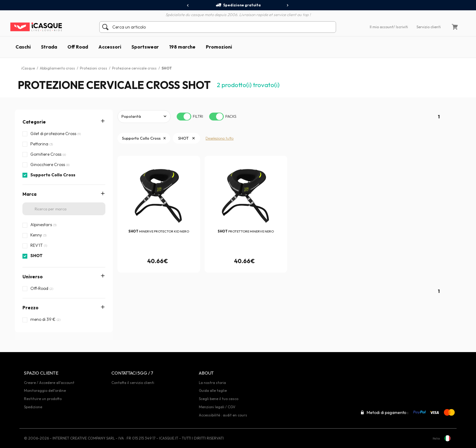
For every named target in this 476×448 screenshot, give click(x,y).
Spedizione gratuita (238, 5)
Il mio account (382, 27)
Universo (33, 277)
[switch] (184, 117)
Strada (49, 47)
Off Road (78, 47)
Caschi (23, 47)
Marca (29, 194)
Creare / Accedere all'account (49, 383)
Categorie (34, 122)
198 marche (182, 47)
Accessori (110, 47)
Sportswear (145, 47)
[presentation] (188, 5)
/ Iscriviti (401, 27)
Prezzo (31, 308)
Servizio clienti (429, 27)
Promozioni (219, 47)
